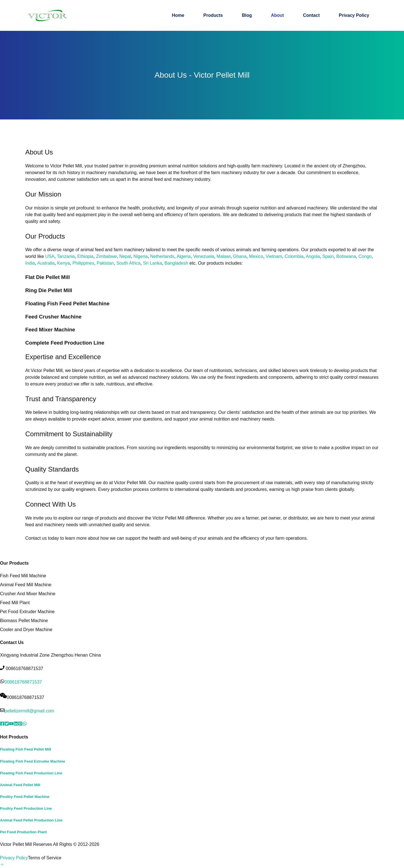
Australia (46, 263)
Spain (328, 256)
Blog (247, 15)
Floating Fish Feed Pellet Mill (26, 749)
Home (178, 15)
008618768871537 (23, 682)
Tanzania (66, 256)
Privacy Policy (354, 15)
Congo (365, 256)
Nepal (125, 256)
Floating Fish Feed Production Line (31, 773)
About (277, 15)
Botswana (346, 256)
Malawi (224, 256)
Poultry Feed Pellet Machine (25, 797)
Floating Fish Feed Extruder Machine (33, 761)
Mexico (256, 256)
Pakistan (105, 263)
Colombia (294, 256)
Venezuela (204, 256)
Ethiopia (86, 256)
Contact (311, 15)
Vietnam (274, 256)
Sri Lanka (153, 263)
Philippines (83, 263)
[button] (2, 864)
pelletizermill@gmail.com (29, 711)
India (30, 263)
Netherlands (162, 256)
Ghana (240, 256)
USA (50, 256)
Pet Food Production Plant (23, 832)
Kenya (64, 263)
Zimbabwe (106, 256)
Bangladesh (176, 263)
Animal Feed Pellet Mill (20, 785)
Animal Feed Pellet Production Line (31, 820)
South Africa (128, 263)
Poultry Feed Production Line (26, 808)
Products (213, 15)
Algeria (184, 256)
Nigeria (141, 256)
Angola (313, 256)
